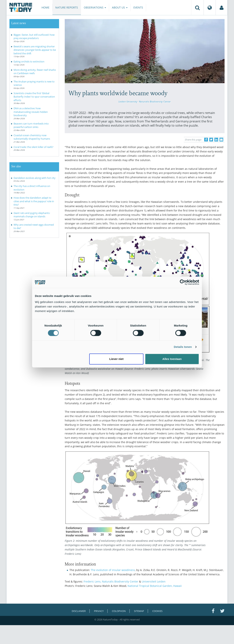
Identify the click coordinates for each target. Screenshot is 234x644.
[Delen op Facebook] (206, 140)
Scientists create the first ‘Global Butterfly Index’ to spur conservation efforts (34, 97)
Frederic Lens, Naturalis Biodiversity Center (111, 581)
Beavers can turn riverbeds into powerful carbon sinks (31, 125)
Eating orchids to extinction (29, 61)
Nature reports (67, 7)
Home (45, 7)
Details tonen (183, 347)
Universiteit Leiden (154, 581)
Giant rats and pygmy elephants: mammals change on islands (32, 215)
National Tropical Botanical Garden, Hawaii (155, 586)
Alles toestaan (172, 359)
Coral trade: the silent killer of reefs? (33, 147)
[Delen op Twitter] (211, 140)
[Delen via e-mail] (221, 140)
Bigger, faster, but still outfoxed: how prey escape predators (34, 37)
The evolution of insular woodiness (113, 570)
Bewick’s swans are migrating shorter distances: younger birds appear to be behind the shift (35, 50)
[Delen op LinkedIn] (216, 140)
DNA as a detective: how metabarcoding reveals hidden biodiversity (31, 112)
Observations (95, 7)
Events (138, 7)
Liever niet (116, 359)
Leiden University (128, 101)
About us (120, 7)
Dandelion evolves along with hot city (35, 178)
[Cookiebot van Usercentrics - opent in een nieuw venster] (183, 282)
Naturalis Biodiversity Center (155, 101)
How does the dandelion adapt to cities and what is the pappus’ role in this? (34, 201)
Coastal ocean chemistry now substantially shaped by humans (32, 137)
